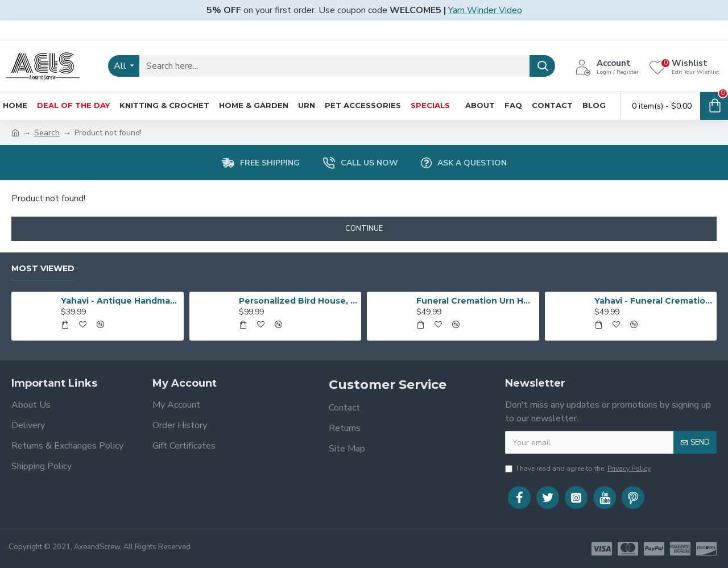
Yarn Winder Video (485, 10)
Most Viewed (43, 269)
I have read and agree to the (579, 469)
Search (47, 133)
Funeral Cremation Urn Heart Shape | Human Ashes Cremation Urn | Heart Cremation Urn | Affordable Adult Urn (475, 301)
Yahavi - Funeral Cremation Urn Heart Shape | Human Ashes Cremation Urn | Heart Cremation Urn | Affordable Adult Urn (653, 301)
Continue (364, 229)
